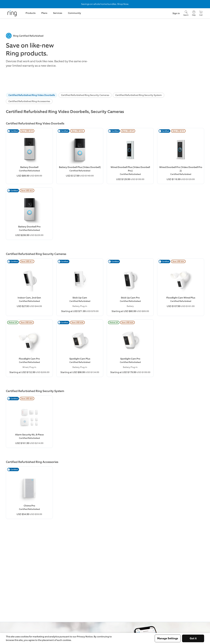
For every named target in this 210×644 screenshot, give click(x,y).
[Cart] (201, 13)
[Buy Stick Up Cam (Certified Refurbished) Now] (80, 287)
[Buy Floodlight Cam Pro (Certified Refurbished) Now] (29, 348)
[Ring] (12, 13)
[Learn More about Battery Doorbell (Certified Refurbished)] (29, 154)
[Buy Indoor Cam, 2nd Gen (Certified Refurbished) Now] (29, 285)
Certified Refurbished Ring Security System (139, 95)
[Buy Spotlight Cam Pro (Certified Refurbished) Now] (130, 348)
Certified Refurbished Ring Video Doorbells (32, 95)
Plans (44, 13)
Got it (193, 638)
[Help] (194, 13)
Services (58, 13)
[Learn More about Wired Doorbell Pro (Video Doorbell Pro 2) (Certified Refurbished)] (181, 156)
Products (31, 13)
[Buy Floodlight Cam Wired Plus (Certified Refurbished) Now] (181, 285)
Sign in (176, 13)
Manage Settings (168, 638)
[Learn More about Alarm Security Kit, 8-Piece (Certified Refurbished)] (29, 422)
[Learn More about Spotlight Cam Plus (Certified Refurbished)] (80, 348)
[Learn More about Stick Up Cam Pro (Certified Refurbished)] (130, 287)
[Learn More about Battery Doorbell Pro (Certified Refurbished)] (29, 214)
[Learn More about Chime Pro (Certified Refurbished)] (29, 493)
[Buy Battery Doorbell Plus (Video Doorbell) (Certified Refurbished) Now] (80, 154)
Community (74, 13)
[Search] (186, 13)
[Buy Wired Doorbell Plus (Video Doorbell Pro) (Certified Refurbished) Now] (130, 156)
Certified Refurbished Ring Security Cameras (85, 95)
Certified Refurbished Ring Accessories (29, 101)
